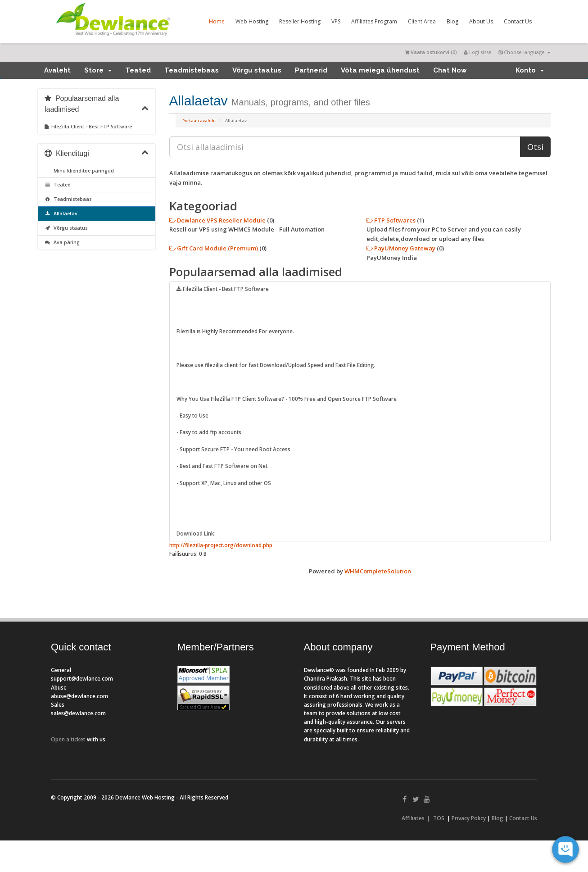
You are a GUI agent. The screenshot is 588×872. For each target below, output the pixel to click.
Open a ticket (68, 739)
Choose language (525, 52)
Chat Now (450, 70)
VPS (336, 21)
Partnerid (311, 70)
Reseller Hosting (300, 21)
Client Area (422, 21)
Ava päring (62, 242)
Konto (530, 70)
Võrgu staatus (257, 70)
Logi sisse (478, 52)
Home (217, 21)
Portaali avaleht (199, 120)
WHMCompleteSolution (378, 571)
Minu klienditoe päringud (82, 171)
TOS (439, 818)
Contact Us (518, 21)
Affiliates (413, 818)
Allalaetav (61, 213)
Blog (452, 21)
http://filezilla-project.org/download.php (221, 545)
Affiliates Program (374, 21)
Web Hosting (252, 21)
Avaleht (57, 70)
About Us (481, 21)
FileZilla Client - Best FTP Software (88, 127)
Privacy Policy (469, 818)
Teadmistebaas (192, 70)
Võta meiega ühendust (380, 70)
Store (98, 70)
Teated (138, 70)
